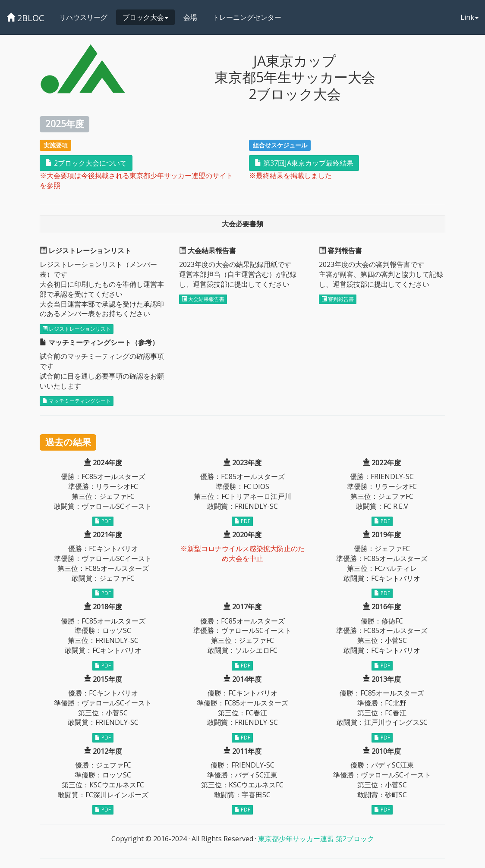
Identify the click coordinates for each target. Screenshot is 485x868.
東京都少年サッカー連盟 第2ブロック (316, 839)
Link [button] (469, 17)
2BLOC (25, 18)
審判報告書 (338, 299)
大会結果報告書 (203, 299)
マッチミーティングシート (77, 401)
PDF (103, 521)
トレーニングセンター (247, 17)
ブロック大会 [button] (145, 17)
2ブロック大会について (86, 163)
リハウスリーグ (83, 17)
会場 (190, 17)
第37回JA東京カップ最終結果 (304, 163)
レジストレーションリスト (77, 329)
